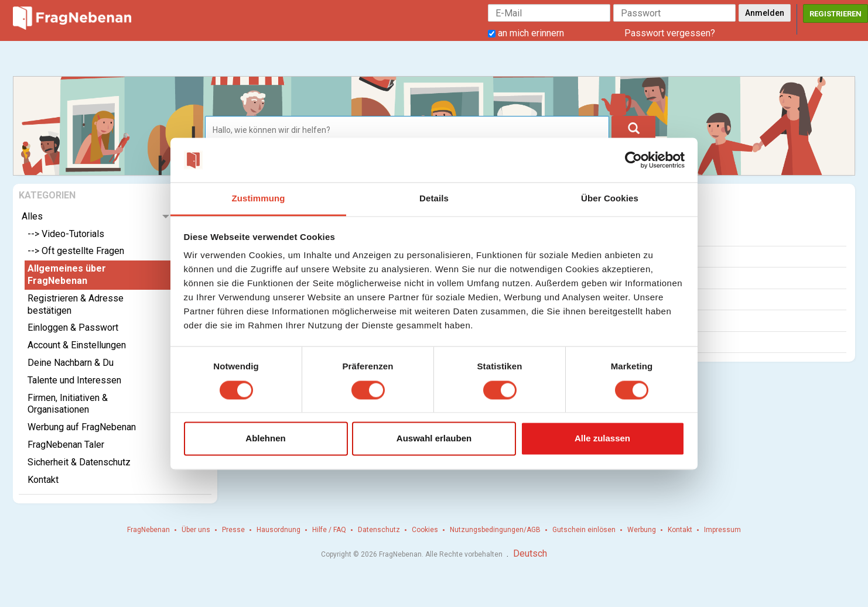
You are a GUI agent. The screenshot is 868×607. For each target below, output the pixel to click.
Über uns (196, 530)
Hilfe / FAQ (329, 530)
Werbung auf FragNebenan (82, 427)
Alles (32, 216)
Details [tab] (434, 199)
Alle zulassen (602, 439)
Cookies (425, 530)
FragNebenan (148, 530)
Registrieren (835, 14)
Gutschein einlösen (584, 530)
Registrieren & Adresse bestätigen (76, 304)
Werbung (642, 530)
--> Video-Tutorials (66, 234)
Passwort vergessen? (670, 33)
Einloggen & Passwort (73, 327)
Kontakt (43, 480)
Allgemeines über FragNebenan (67, 275)
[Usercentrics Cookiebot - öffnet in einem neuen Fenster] (633, 160)
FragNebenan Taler (66, 445)
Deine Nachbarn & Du (71, 363)
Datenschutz (379, 530)
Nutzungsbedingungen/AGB (495, 530)
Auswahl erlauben (434, 439)
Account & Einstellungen (77, 345)
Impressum (722, 530)
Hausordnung (278, 530)
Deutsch (530, 553)
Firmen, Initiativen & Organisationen (68, 404)
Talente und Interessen (74, 380)
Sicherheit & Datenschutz (79, 462)
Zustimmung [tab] (259, 199)
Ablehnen (265, 439)
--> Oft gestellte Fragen (76, 251)
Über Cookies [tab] (610, 199)
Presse (233, 530)
